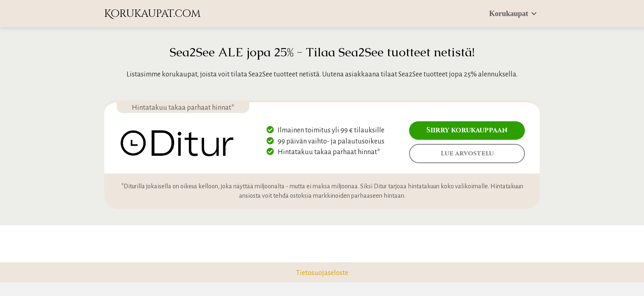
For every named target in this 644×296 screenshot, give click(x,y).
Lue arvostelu (467, 153)
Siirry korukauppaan (467, 130)
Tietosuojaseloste (322, 273)
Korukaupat (509, 14)
